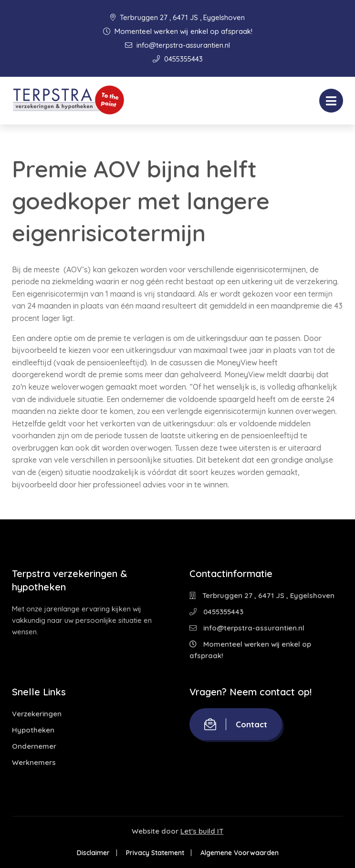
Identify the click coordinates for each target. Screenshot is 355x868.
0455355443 (178, 59)
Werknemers (34, 762)
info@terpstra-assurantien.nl (177, 45)
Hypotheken (33, 730)
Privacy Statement (155, 853)
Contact (236, 724)
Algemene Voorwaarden (240, 853)
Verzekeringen (37, 714)
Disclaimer (93, 853)
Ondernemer (34, 746)
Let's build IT (202, 831)
